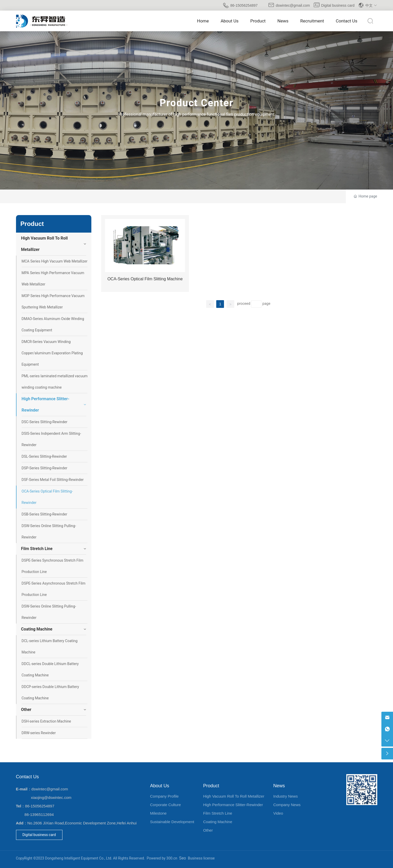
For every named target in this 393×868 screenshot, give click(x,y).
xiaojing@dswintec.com (51, 797)
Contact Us (27, 777)
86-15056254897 (244, 5)
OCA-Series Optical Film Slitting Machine (145, 279)
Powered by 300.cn (162, 858)
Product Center (196, 103)
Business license (201, 858)
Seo (183, 858)
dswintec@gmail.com (293, 5)
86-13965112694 (39, 814)
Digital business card (338, 5)
